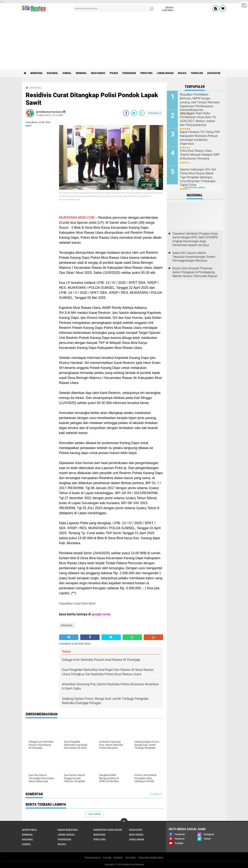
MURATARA (37, 73)
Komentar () (155, 113)
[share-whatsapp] (142, 113)
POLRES (114, 73)
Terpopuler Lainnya (195, 188)
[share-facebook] (126, 113)
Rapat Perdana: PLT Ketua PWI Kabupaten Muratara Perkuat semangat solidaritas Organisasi (200, 138)
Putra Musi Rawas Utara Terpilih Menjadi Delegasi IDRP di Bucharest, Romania (200, 155)
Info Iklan (131, 858)
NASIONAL (52, 73)
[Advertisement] (124, 42)
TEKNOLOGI (197, 73)
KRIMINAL (81, 73)
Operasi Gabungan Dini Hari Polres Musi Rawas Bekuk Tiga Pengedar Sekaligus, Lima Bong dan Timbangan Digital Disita (198, 177)
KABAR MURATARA (68, 830)
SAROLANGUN (137, 839)
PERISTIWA (146, 73)
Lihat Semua (94, 814)
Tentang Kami (93, 858)
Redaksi (118, 858)
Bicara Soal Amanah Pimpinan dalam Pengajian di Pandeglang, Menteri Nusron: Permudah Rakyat (195, 272)
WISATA (182, 73)
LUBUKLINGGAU (165, 73)
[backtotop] (124, 822)
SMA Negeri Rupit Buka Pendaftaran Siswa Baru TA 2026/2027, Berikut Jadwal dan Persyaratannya (198, 119)
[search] (114, 9)
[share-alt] (69, 637)
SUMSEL (67, 73)
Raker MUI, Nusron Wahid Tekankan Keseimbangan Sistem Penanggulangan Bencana (194, 257)
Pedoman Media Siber (151, 858)
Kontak (107, 858)
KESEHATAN (214, 73)
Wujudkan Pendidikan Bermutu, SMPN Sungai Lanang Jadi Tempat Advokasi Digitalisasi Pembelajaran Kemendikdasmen (200, 102)
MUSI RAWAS (98, 73)
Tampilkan (156, 794)
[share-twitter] (134, 113)
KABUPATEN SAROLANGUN (108, 830)
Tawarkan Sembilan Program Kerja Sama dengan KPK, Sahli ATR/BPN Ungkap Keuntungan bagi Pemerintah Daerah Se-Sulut (195, 239)
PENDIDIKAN (129, 73)
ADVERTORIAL (30, 830)
